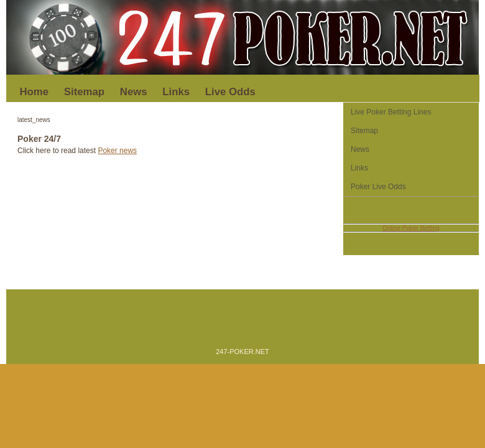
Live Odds (230, 92)
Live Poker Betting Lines (391, 112)
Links (176, 92)
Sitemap (84, 92)
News (134, 92)
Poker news (117, 151)
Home (35, 92)
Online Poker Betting (411, 228)
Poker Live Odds (378, 187)
